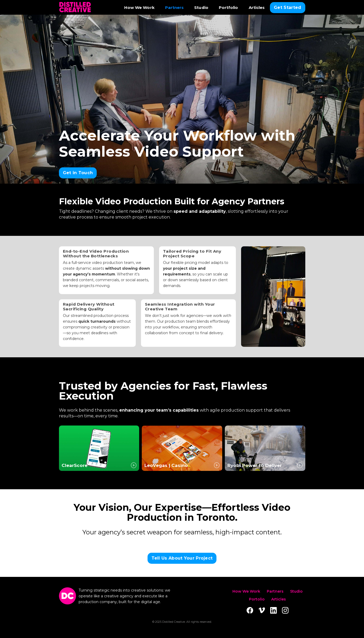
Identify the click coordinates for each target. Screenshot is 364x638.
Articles (257, 7)
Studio (201, 7)
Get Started (287, 7)
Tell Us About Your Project (182, 558)
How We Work (139, 7)
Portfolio (229, 7)
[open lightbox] (99, 448)
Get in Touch (78, 173)
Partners (175, 7)
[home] (75, 8)
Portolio (257, 599)
